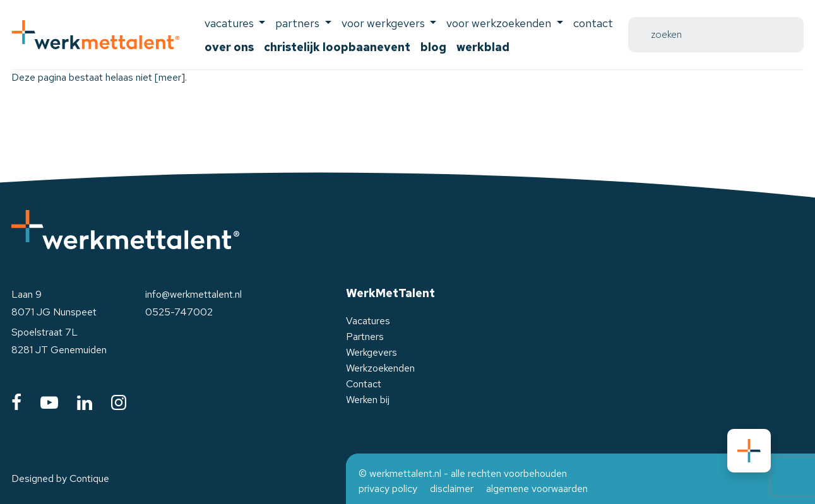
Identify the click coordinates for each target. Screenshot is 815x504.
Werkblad (483, 47)
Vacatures (368, 321)
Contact (593, 23)
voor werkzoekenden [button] (500, 23)
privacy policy (388, 489)
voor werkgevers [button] (384, 23)
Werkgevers (372, 352)
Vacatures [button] (230, 23)
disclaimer (452, 489)
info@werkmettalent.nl (193, 294)
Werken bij (368, 400)
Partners (365, 337)
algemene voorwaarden (537, 489)
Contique (89, 478)
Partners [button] (299, 23)
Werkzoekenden (380, 368)
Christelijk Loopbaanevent (337, 47)
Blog (433, 47)
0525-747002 (179, 312)
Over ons (229, 47)
